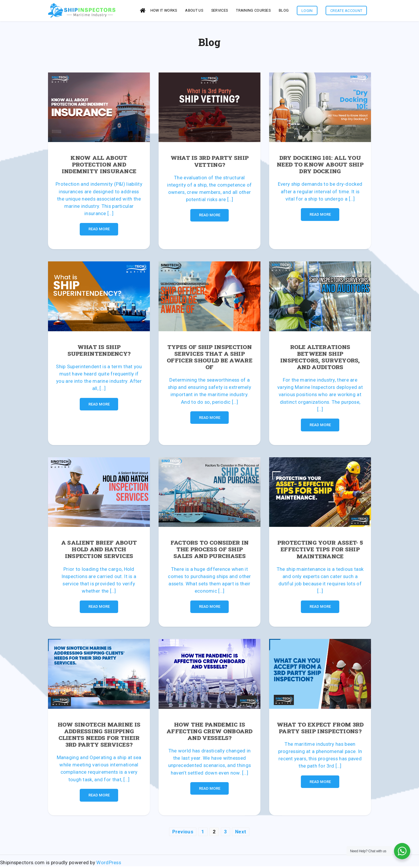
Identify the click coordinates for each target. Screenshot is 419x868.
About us (194, 11)
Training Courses (253, 11)
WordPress (109, 864)
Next (241, 833)
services (220, 11)
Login (307, 11)
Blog (284, 11)
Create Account (346, 11)
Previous (183, 833)
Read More (99, 231)
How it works (164, 11)
